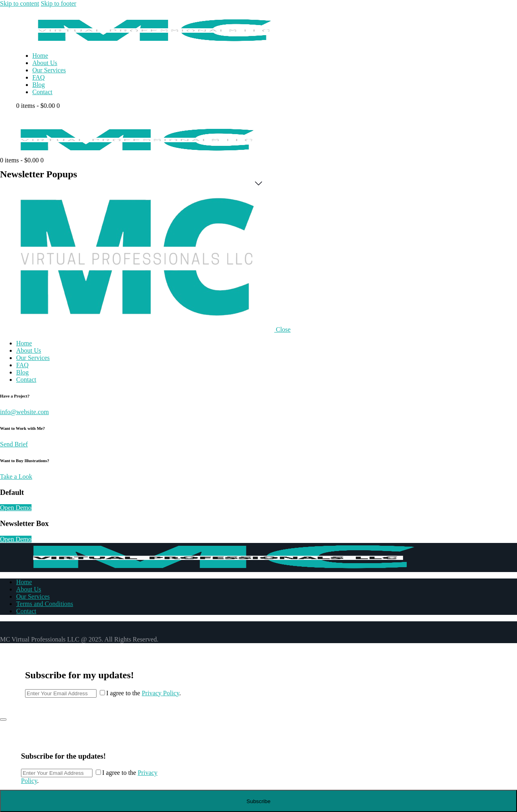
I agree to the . (144, 693)
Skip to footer (59, 3)
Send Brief (14, 444)
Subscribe (258, 801)
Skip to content (20, 3)
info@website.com (24, 412)
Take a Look (16, 476)
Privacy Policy (161, 693)
